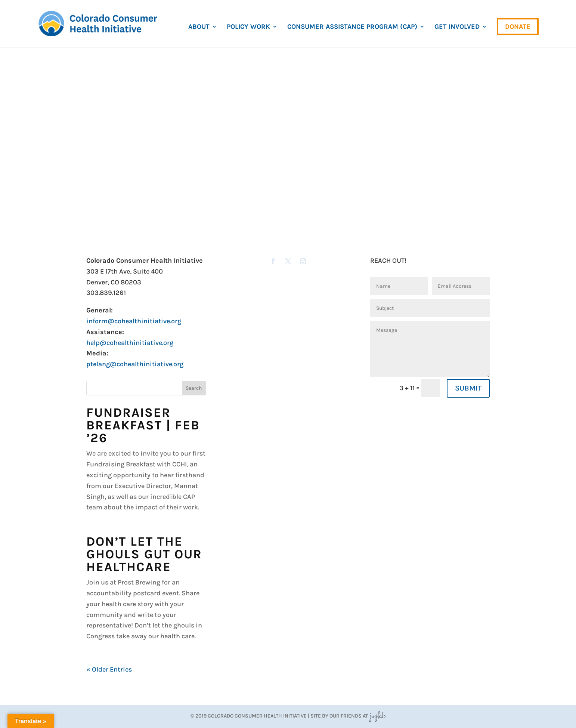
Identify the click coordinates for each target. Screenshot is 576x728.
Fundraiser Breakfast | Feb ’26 (143, 425)
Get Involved (457, 27)
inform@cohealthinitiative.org (134, 321)
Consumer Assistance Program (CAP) (352, 27)
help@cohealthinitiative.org (130, 343)
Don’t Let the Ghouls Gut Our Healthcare (144, 554)
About (199, 27)
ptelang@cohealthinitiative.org (135, 364)
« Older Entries (109, 669)
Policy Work (248, 27)
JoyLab (377, 716)
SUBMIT (468, 388)
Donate (518, 27)
